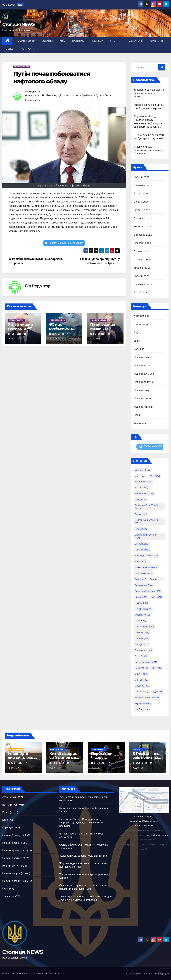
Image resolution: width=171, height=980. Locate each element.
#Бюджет (51, 95)
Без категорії (142, 324)
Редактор (35, 92)
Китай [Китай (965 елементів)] (141, 597)
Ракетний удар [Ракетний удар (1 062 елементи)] (146, 662)
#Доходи (63, 95)
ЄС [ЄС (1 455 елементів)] (140, 476)
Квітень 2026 (142, 177)
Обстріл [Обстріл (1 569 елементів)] (142, 615)
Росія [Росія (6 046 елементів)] (141, 668)
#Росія (107, 95)
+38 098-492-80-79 (144, 816)
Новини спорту (143, 398)
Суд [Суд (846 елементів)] (157, 692)
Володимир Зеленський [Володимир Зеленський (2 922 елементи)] (147, 522)
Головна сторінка (133, 974)
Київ (62, 41)
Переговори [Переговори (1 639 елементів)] (144, 627)
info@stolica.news (144, 826)
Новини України (143, 407)
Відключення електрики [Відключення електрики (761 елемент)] (147, 536)
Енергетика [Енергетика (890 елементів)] (144, 573)
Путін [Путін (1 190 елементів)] (141, 656)
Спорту (115, 41)
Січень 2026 (141, 202)
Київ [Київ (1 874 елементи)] (156, 597)
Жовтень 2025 (143, 227)
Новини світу (25, 41)
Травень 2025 (142, 268)
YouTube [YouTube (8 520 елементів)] (143, 470)
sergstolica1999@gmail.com (144, 821)
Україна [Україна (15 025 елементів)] (143, 703)
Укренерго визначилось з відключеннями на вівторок (149, 93)
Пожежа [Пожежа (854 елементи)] (142, 632)
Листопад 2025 (143, 218)
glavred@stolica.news (157, 835)
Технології (135, 41)
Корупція (139, 349)
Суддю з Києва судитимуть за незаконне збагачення (149, 150)
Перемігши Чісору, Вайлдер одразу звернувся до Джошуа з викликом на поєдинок (81, 823)
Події (137, 415)
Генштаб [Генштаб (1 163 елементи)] (143, 550)
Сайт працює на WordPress (16, 974)
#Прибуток (86, 95)
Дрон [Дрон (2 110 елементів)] (141, 562)
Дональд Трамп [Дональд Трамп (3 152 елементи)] (146, 556)
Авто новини (141, 316)
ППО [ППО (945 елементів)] (141, 621)
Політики (79, 41)
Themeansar (53, 974)
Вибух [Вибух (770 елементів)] (141, 514)
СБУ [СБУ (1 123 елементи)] (157, 668)
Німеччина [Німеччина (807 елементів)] (143, 609)
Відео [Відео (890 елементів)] (141, 529)
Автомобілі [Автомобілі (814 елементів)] (143, 482)
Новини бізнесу (143, 357)
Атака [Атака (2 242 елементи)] (142, 488)
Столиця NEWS (19, 24)
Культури (156, 41)
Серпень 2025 (142, 243)
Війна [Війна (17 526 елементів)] (142, 544)
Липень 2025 (142, 251)
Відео (10, 49)
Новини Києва (142, 365)
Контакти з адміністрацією (156, 974)
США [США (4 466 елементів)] (141, 674)
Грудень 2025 (142, 210)
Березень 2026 (143, 185)
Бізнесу (98, 41)
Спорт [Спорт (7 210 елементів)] (142, 692)
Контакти (28, 49)
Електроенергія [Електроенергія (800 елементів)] (146, 567)
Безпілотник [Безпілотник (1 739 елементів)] (145, 494)
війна (137, 341)
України (47, 41)
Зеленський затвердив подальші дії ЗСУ (83, 856)
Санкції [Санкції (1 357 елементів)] (142, 680)
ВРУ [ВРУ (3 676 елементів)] (141, 499)
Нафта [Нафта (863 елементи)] (141, 603)
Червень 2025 (142, 260)
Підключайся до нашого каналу (64, 243)
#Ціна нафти (32, 100)
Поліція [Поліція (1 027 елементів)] (142, 644)
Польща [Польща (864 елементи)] (142, 638)
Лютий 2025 (141, 293)
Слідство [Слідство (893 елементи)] (143, 686)
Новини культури (144, 374)
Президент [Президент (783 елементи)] (143, 650)
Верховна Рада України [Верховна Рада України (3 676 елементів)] (147, 507)
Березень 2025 (143, 284)
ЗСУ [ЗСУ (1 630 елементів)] (141, 579)
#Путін (98, 95)
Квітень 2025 (142, 276)
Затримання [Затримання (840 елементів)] (144, 585)
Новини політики (22, 67)
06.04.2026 (17, 763)
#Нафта (74, 95)
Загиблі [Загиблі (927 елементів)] (157, 579)
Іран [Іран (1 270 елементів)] (154, 476)
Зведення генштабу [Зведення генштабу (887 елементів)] (148, 591)
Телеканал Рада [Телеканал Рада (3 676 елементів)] (147, 698)
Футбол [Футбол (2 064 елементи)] (142, 709)
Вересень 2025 (143, 235)
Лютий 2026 (141, 194)
